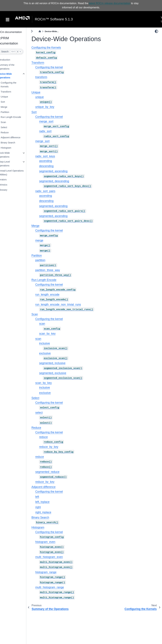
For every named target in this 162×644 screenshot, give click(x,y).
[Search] (16, 52)
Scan (9, 122)
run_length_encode (53, 295)
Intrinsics (9, 185)
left (43, 497)
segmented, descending (60, 181)
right (44, 507)
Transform (12, 92)
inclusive (51, 343)
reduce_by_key (55, 447)
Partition (11, 112)
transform (47, 77)
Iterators (8, 180)
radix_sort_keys (51, 156)
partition (46, 260)
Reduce (11, 132)
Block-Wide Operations (10, 155)
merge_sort (52, 121)
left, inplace (48, 502)
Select (10, 127)
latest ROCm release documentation (110, 3)
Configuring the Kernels (15, 85)
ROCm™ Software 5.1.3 (54, 19)
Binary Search (14, 143)
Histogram (12, 148)
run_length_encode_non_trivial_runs (64, 304)
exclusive (51, 353)
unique (46, 97)
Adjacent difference (17, 137)
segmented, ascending (59, 171)
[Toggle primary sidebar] (38, 31)
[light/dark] (156, 31)
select (45, 412)
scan (48, 324)
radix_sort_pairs (51, 191)
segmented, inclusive (58, 363)
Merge (10, 107)
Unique (10, 97)
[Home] (46, 31)
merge (45, 240)
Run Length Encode (17, 117)
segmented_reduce (53, 472)
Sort (9, 102)
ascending (52, 161)
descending (52, 166)
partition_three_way (54, 270)
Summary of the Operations (12, 67)
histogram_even (51, 542)
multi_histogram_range (56, 587)
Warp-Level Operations (10, 164)
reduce (50, 437)
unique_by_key (51, 107)
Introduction (10, 60)
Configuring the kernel (55, 67)
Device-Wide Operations (11, 76)
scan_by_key (53, 334)
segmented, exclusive (59, 373)
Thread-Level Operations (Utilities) (17, 173)
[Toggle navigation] (8, 19)
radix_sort (51, 131)
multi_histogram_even (55, 557)
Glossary (9, 190)
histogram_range (52, 572)
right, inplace (49, 512)
